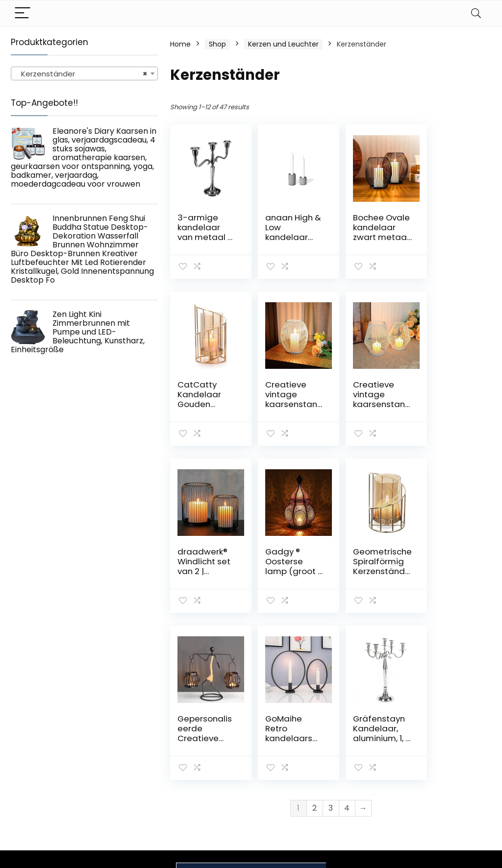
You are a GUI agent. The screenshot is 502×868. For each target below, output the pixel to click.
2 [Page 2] (314, 641)
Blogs (350, 760)
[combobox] (84, 73)
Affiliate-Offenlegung (441, 773)
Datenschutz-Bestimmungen (445, 737)
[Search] (476, 13)
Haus (349, 733)
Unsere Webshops (371, 774)
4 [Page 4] (347, 641)
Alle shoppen (363, 747)
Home (180, 44)
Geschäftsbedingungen (459, 755)
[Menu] (23, 13)
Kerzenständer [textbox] (81, 74)
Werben (354, 788)
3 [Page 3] (331, 641)
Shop (217, 44)
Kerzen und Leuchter (283, 44)
